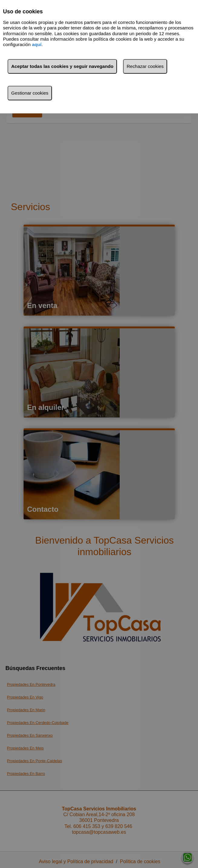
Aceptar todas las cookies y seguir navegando (62, 66)
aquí (37, 44)
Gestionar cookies (30, 93)
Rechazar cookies (145, 66)
